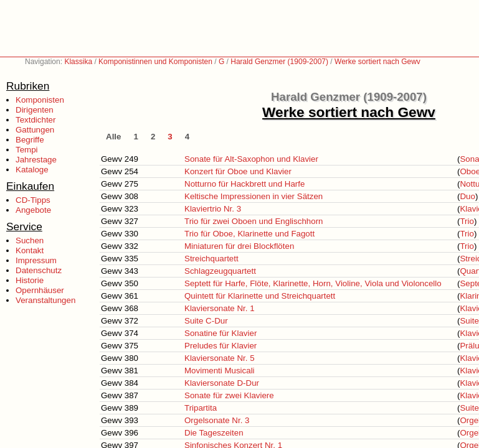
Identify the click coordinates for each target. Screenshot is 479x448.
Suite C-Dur (206, 321)
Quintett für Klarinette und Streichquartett (260, 296)
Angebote (33, 210)
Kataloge (32, 170)
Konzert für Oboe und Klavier (238, 171)
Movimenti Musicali (220, 371)
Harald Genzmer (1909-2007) (279, 62)
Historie (30, 280)
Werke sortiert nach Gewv (377, 62)
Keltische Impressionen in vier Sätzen (254, 196)
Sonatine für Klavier (221, 333)
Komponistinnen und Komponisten (155, 62)
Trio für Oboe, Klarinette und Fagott (249, 234)
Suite (469, 321)
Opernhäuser (40, 290)
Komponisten (40, 100)
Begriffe (30, 140)
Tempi (27, 150)
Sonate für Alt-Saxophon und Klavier (251, 159)
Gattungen (35, 130)
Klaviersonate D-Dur (222, 383)
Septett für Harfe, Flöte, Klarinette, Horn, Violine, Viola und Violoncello (313, 283)
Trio (467, 221)
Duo (467, 196)
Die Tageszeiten (214, 433)
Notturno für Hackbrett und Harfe (244, 184)
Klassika (78, 62)
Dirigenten (35, 110)
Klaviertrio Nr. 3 (213, 209)
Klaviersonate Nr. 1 (220, 308)
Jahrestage (36, 160)
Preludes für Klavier (221, 346)
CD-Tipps (33, 200)
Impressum (36, 260)
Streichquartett (211, 259)
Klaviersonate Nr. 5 (220, 358)
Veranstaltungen (45, 300)
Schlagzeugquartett (220, 271)
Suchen (30, 240)
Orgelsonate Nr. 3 (217, 420)
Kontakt (30, 250)
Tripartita (201, 408)
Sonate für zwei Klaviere (229, 395)
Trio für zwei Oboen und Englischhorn (254, 221)
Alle (113, 137)
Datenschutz (39, 270)
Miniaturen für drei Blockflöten (239, 246)
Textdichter (36, 120)
